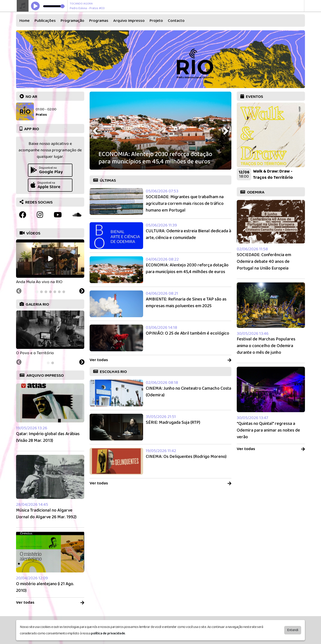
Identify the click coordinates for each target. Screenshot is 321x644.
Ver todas (50, 603)
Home (25, 21)
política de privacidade (108, 633)
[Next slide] (82, 292)
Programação (72, 21)
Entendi (293, 630)
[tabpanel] (50, 262)
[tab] (37, 292)
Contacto (176, 21)
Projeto (156, 21)
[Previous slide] (19, 292)
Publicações (45, 21)
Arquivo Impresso (129, 21)
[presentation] (96, 131)
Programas (99, 21)
